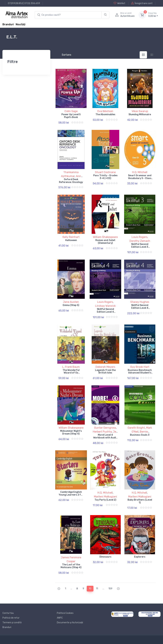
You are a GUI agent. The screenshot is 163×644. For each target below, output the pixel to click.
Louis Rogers (139, 237)
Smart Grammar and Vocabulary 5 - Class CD (140, 178)
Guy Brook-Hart (140, 367)
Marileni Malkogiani (105, 497)
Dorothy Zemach (140, 241)
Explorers (140, 557)
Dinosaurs (105, 557)
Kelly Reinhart (71, 237)
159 (110, 589)
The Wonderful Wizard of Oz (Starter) (71, 373)
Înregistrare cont (142, 3)
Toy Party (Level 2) (105, 500)
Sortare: (64, 55)
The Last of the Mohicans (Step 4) (71, 566)
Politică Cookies (65, 613)
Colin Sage (71, 111)
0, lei (153, 15)
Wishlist (119, 3)
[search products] (68, 15)
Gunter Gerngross (105, 428)
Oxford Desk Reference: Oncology (71, 181)
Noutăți (20, 24)
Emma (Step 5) (71, 305)
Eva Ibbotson (105, 111)
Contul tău (8, 613)
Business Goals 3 (140, 435)
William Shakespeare (105, 237)
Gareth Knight (136, 428)
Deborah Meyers (105, 367)
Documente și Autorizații (70, 623)
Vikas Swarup (140, 111)
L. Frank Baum (71, 367)
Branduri (8, 24)
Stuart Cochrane (105, 172)
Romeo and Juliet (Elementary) (105, 242)
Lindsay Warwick (105, 306)
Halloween (71, 240)
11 (97, 589)
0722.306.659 (32, 3)
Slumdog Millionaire (140, 114)
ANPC (60, 618)
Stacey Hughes (140, 302)
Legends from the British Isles (105, 372)
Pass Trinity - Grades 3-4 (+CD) (105, 177)
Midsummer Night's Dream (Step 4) (71, 432)
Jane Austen (71, 302)
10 (90, 589)
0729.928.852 (15, 3)
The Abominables (105, 114)
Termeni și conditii (12, 623)
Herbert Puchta (102, 432)
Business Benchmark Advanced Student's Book (140, 373)
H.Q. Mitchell (140, 172)
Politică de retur (11, 618)
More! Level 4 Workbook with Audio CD (105, 438)
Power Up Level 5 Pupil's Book (71, 116)
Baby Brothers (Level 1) (140, 501)
